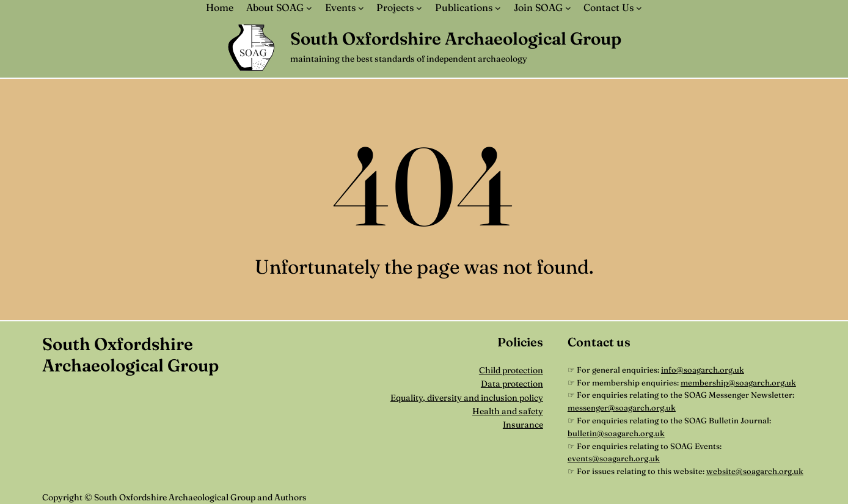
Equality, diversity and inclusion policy (467, 398)
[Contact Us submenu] (639, 8)
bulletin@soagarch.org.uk (616, 433)
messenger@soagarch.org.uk (622, 407)
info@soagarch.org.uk (703, 370)
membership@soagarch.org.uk (738, 382)
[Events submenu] (361, 8)
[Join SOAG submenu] (568, 8)
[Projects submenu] (419, 8)
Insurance (523, 425)
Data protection (512, 384)
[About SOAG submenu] (309, 8)
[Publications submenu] (498, 8)
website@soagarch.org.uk (755, 471)
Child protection (511, 370)
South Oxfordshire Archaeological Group (456, 38)
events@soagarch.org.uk (614, 458)
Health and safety (508, 411)
